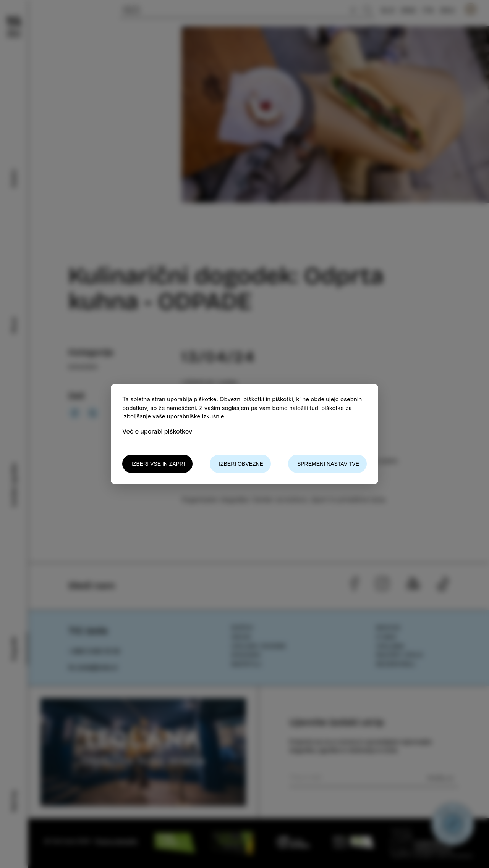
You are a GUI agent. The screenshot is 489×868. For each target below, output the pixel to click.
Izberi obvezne (241, 464)
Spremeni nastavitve (328, 464)
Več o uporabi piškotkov (157, 431)
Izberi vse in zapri (158, 464)
